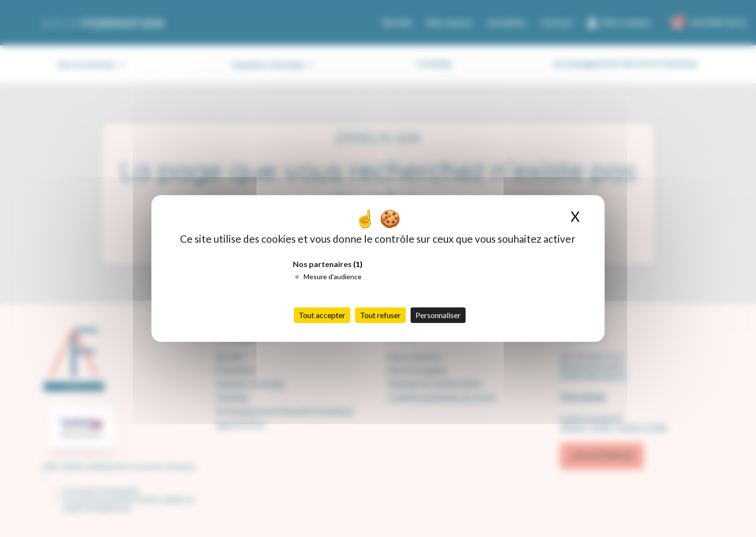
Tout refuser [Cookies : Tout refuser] (380, 315)
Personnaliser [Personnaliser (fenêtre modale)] (438, 315)
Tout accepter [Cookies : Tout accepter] (322, 315)
